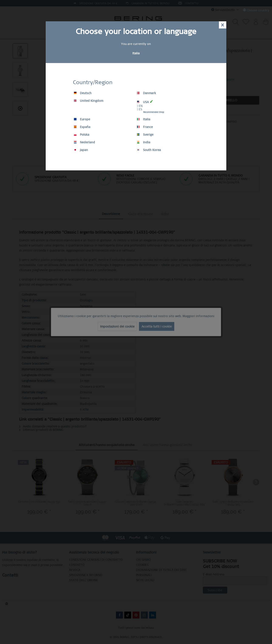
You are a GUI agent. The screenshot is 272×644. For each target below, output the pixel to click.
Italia (144, 119)
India (144, 142)
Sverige (145, 135)
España (82, 127)
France (145, 127)
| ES (140, 109)
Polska (82, 135)
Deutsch (83, 93)
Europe (82, 119)
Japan (81, 150)
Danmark (147, 93)
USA (145, 102)
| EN (140, 106)
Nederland (84, 142)
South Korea (149, 150)
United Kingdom (89, 101)
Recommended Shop (154, 112)
